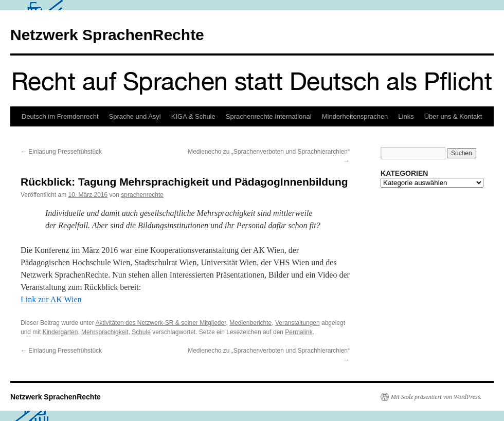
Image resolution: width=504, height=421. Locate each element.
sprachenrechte (142, 195)
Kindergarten (60, 332)
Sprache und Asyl (135, 116)
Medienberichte (250, 323)
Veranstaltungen (298, 323)
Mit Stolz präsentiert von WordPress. (436, 397)
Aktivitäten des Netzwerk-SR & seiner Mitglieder (160, 323)
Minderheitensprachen (355, 116)
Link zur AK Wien (51, 299)
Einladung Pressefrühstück (61, 152)
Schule (141, 332)
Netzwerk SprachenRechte (107, 35)
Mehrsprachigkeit (105, 332)
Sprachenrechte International (269, 116)
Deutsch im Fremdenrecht (60, 116)
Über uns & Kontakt (453, 116)
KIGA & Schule (193, 116)
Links (406, 116)
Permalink (299, 332)
